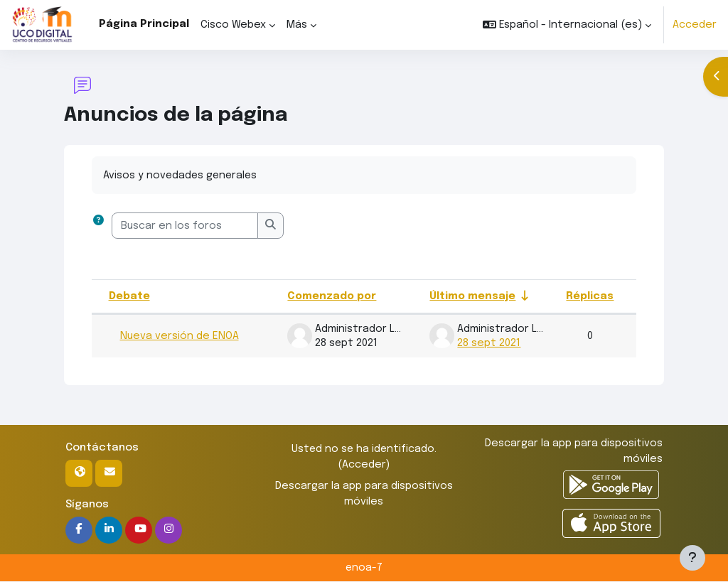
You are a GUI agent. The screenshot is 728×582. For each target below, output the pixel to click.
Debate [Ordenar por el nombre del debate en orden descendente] (129, 296)
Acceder (695, 25)
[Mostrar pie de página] (692, 558)
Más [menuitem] (297, 25)
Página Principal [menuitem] (144, 24)
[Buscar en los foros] (185, 226)
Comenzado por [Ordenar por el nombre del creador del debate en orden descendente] (333, 296)
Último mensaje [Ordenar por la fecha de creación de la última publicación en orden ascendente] (473, 296)
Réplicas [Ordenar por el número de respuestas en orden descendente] (590, 296)
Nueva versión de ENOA (180, 336)
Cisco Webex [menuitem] (233, 25)
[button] (567, 25)
